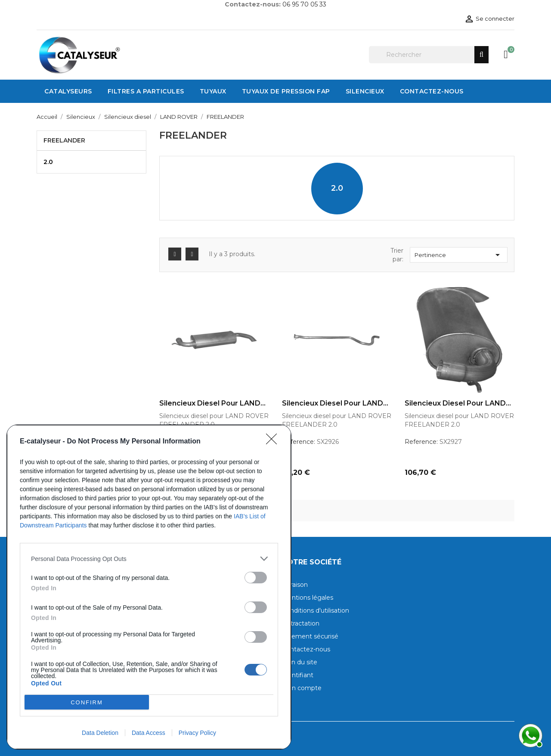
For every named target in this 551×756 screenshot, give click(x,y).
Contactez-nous (306, 649)
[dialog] (149, 587)
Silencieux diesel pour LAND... (212, 403)
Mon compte (302, 688)
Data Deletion (100, 733)
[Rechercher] (429, 55)
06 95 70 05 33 (304, 4)
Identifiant (298, 675)
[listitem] (149, 559)
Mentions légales (308, 598)
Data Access (149, 733)
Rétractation (301, 623)
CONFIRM (87, 702)
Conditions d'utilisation (316, 610)
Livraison (295, 585)
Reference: (299, 442)
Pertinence (459, 255)
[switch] (256, 578)
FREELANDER (64, 140)
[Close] (274, 442)
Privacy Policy (197, 733)
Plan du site (300, 662)
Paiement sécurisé (310, 636)
